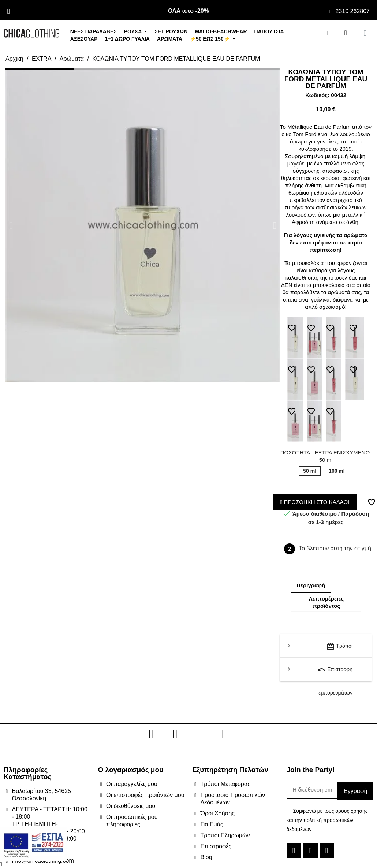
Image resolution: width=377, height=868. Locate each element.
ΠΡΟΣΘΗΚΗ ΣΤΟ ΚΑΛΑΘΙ (315, 502)
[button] (11, 225)
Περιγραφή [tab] (311, 585)
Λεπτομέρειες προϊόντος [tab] (326, 602)
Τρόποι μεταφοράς (339, 650)
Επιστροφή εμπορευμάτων (335, 673)
